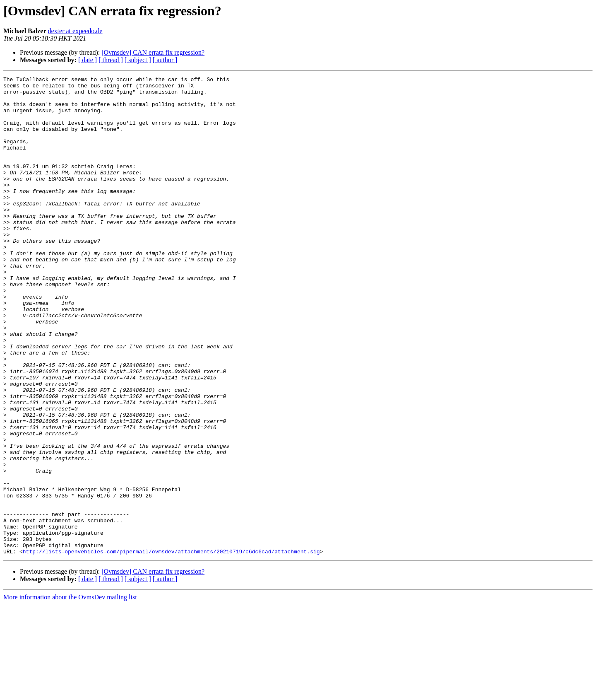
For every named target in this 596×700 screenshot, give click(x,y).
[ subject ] (138, 60)
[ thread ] (111, 60)
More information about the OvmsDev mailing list (70, 693)
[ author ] (165, 60)
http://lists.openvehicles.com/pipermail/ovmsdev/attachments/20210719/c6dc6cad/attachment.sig (171, 647)
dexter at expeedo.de (75, 31)
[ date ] (88, 60)
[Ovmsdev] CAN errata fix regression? (153, 52)
